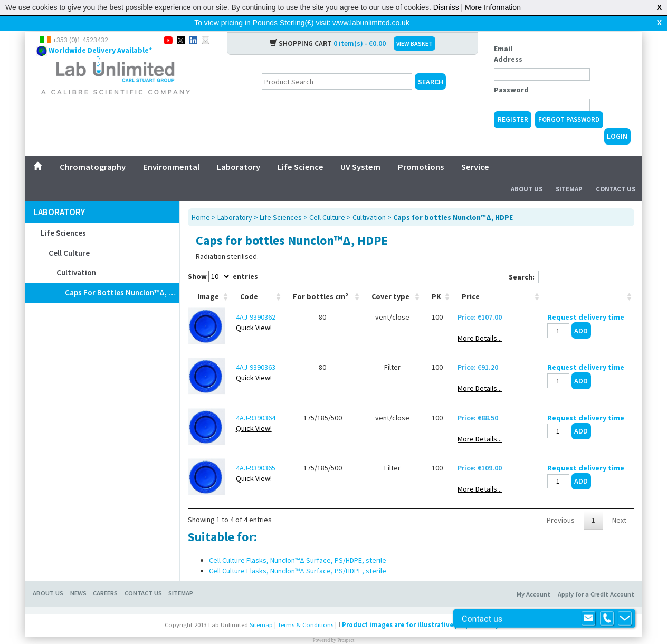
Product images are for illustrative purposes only (421, 608)
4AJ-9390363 (256, 350)
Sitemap (569, 172)
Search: (571, 260)
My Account (533, 577)
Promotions (421, 150)
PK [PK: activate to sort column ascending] (436, 280)
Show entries (223, 259)
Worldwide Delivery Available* (100, 33)
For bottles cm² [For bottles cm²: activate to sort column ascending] (321, 280)
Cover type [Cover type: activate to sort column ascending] (390, 280)
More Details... (480, 321)
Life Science (301, 150)
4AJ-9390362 (256, 300)
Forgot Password (569, 103)
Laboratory (239, 150)
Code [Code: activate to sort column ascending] (249, 280)
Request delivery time (586, 300)
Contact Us (616, 172)
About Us (527, 172)
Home (201, 200)
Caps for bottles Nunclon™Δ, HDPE (122, 276)
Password (511, 73)
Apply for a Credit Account (596, 577)
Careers (105, 576)
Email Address (508, 37)
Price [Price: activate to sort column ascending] (471, 280)
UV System (360, 150)
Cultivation (76, 256)
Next (619, 503)
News (78, 576)
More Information (493, 7)
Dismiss (446, 7)
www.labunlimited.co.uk (371, 23)
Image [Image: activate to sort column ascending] (208, 280)
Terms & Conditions (306, 608)
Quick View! (254, 311)
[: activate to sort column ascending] (588, 280)
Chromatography (93, 150)
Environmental (171, 150)
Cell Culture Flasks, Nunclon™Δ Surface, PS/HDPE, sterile (298, 543)
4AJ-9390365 (256, 451)
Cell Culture (69, 236)
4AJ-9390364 (256, 401)
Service (475, 150)
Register (513, 103)
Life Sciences (63, 216)
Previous (561, 503)
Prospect (346, 623)
